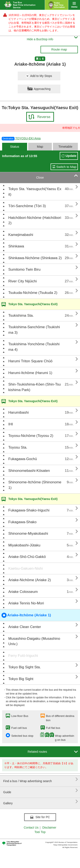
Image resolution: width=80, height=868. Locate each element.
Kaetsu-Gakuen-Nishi (26, 568)
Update (71, 156)
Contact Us (31, 828)
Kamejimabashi (21, 235)
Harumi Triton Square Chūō (30, 361)
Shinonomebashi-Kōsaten (29, 471)
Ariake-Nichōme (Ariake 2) (30, 580)
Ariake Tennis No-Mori (26, 603)
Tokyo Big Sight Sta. (25, 667)
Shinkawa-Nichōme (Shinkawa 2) (35, 258)
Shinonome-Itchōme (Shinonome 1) (35, 485)
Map (40, 147)
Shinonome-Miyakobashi (28, 534)
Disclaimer (49, 828)
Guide (41, 791)
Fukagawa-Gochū (23, 459)
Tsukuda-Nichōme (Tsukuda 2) (33, 293)
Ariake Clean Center (25, 627)
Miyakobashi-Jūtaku (24, 545)
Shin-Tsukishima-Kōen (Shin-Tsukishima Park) (35, 387)
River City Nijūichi (23, 281)
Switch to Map (66, 167)
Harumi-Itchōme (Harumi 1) (30, 373)
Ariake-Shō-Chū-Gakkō (27, 557)
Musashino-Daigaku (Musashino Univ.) (34, 641)
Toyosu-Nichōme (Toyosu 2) (31, 436)
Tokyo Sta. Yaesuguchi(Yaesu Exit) (35, 192)
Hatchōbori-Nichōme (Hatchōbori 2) (35, 220)
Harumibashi (18, 412)
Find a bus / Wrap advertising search (41, 779)
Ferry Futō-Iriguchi (23, 656)
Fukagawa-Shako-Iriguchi (29, 510)
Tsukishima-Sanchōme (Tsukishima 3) (34, 330)
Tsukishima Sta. (21, 316)
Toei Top (40, 832)
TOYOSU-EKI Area (21, 138)
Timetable (65, 147)
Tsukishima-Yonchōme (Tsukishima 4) (34, 347)
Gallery (41, 802)
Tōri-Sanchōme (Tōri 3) (27, 206)
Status (15, 147)
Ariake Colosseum (23, 592)
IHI (11, 424)
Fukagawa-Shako (22, 522)
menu (74, 5)
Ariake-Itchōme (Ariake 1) (26, 615)
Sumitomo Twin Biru (24, 269)
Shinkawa (16, 246)
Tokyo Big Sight (21, 679)
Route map (59, 49)
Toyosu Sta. (18, 447)
